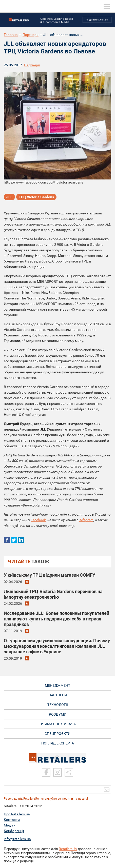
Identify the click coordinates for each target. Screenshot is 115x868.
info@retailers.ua (17, 839)
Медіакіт (11, 825)
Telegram (86, 520)
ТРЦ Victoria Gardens (36, 197)
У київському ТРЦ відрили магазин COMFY (50, 575)
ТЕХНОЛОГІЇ (58, 705)
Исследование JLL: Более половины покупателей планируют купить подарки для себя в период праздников (56, 619)
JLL (9, 197)
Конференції (14, 831)
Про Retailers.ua (17, 814)
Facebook (38, 520)
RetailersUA (68, 849)
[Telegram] (69, 772)
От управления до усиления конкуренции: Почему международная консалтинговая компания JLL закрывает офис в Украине (57, 646)
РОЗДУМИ (58, 714)
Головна (11, 35)
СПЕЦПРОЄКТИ (58, 734)
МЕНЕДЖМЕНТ (58, 685)
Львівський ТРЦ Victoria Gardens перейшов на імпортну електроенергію (53, 594)
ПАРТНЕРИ (58, 695)
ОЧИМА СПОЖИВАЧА (58, 724)
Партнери (31, 35)
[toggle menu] (107, 6)
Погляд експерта (58, 743)
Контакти (12, 820)
